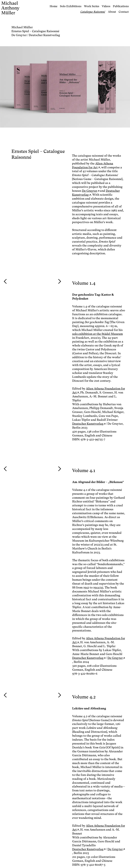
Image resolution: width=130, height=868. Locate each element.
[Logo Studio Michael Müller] (20, 8)
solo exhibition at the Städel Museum (98, 334)
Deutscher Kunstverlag (88, 424)
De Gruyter (90, 191)
